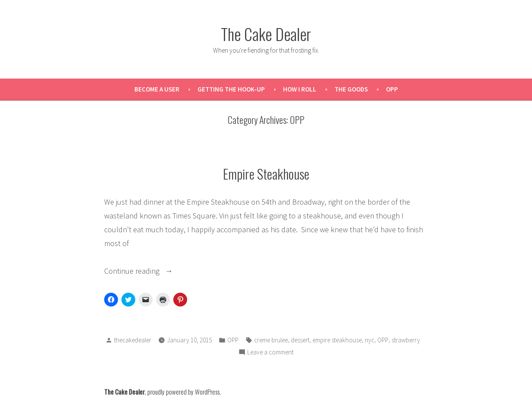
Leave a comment (270, 353)
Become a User (157, 89)
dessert (300, 340)
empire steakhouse (337, 340)
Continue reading (153, 271)
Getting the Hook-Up (231, 89)
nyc (370, 340)
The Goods (351, 89)
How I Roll (300, 89)
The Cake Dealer (266, 34)
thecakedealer (133, 340)
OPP (392, 89)
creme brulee (271, 340)
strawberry (406, 340)
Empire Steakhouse (266, 174)
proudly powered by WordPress (183, 392)
